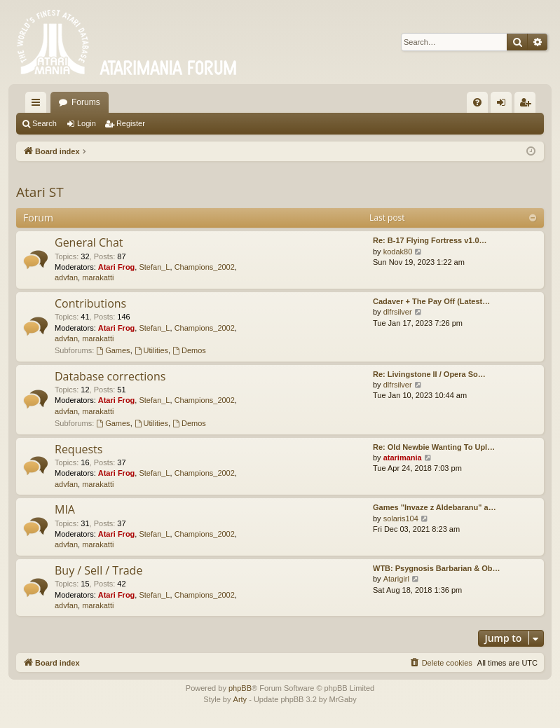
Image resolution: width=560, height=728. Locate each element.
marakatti (98, 277)
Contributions (90, 303)
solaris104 (401, 518)
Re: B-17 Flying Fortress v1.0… (430, 240)
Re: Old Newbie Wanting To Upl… (434, 447)
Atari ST (40, 192)
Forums (86, 102)
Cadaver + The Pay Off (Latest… (431, 301)
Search (45, 123)
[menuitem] (477, 102)
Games (113, 350)
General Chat (89, 242)
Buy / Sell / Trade (98, 570)
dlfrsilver (398, 312)
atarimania (403, 458)
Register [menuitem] (528, 105)
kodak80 (398, 252)
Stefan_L (154, 267)
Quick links (39, 105)
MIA (65, 509)
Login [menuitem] (504, 105)
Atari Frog (117, 267)
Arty (240, 699)
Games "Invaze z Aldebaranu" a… (435, 507)
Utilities (151, 350)
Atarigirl (396, 579)
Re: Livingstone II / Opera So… (429, 374)
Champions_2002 (205, 267)
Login (87, 123)
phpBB (240, 688)
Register (131, 123)
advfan (66, 277)
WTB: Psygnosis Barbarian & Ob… (437, 568)
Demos (189, 350)
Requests (78, 449)
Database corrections (110, 376)
